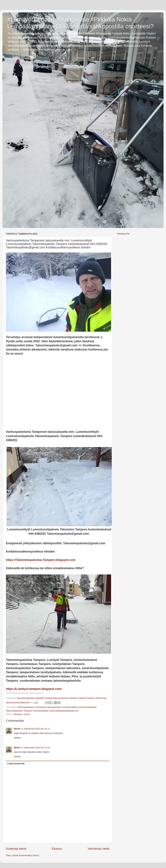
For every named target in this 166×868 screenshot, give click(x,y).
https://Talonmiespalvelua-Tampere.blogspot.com (41, 560)
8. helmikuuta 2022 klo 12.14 (36, 748)
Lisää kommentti (16, 764)
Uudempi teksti (16, 849)
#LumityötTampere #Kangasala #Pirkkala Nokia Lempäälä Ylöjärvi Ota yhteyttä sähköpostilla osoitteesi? (81, 23)
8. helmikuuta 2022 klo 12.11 (36, 729)
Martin (17, 729)
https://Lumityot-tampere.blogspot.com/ (34, 689)
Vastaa (17, 738)
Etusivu (57, 849)
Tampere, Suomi (22, 714)
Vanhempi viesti (98, 849)
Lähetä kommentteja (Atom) (25, 855)
